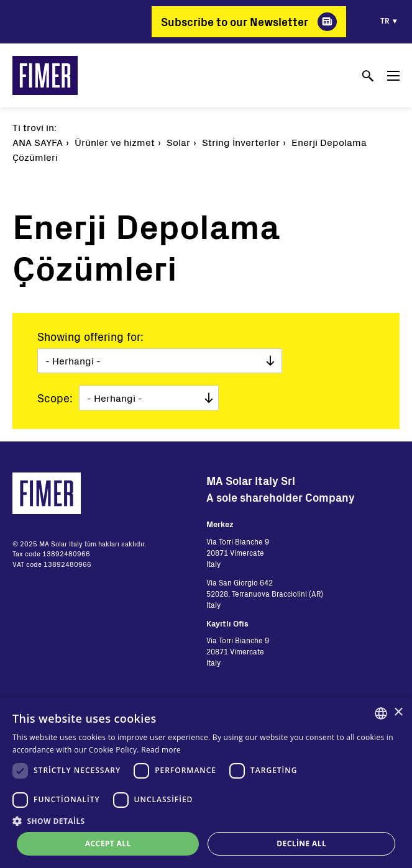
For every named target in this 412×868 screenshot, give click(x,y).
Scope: (55, 398)
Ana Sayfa (38, 142)
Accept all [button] (108, 843)
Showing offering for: (90, 337)
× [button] (398, 712)
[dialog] (206, 783)
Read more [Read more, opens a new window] (161, 750)
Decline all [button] (301, 843)
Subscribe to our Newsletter (235, 22)
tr (385, 20)
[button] (206, 821)
